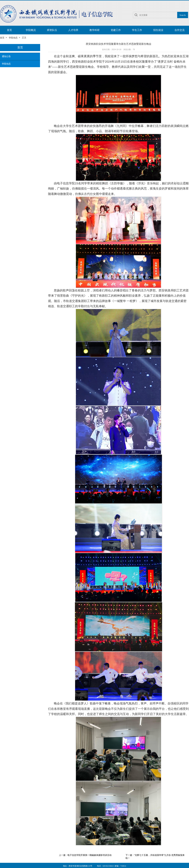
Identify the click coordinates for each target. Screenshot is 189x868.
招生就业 (158, 30)
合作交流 (180, 30)
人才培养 (73, 30)
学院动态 (13, 38)
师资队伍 (52, 30)
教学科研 (94, 30)
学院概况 (31, 30)
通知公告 (6, 56)
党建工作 (116, 30)
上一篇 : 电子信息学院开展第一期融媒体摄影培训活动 (85, 855)
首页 (9, 30)
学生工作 (137, 30)
